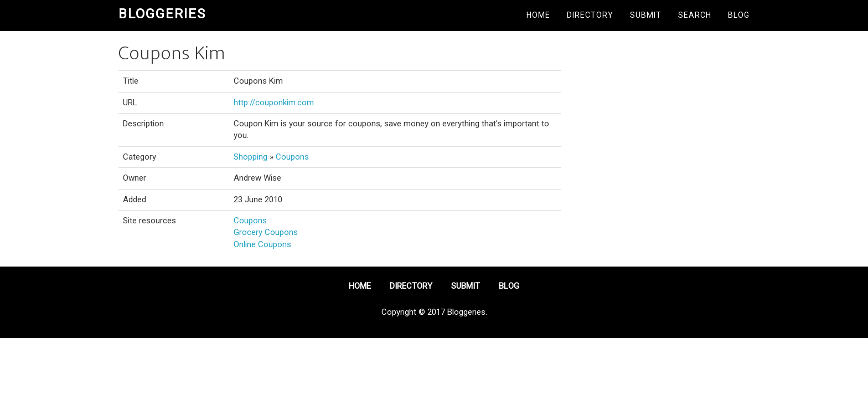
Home (538, 15)
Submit (646, 15)
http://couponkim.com (274, 103)
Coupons (292, 157)
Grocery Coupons (266, 232)
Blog (739, 15)
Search (695, 15)
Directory (590, 15)
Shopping (250, 157)
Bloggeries (162, 14)
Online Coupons (262, 244)
